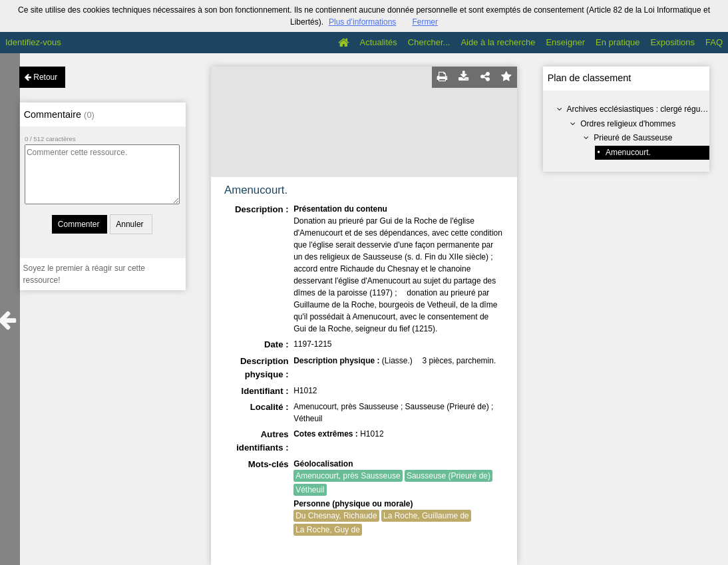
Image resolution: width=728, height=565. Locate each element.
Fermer (425, 22)
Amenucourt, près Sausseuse (348, 476)
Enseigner (565, 42)
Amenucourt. (628, 152)
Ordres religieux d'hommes (628, 124)
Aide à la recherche (498, 42)
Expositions (673, 42)
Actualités (378, 42)
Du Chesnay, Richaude (336, 516)
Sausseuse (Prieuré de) (449, 476)
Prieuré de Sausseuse (633, 138)
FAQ (714, 42)
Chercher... (429, 42)
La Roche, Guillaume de (426, 516)
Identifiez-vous (33, 42)
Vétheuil (310, 490)
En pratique (618, 42)
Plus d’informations (362, 22)
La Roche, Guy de (328, 530)
